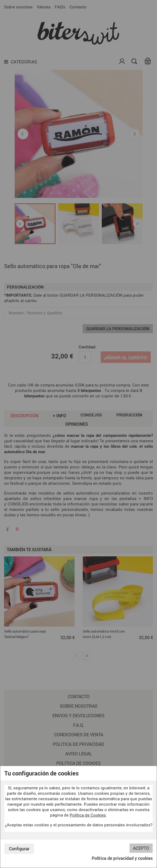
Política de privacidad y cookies (122, 858)
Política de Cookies (88, 815)
